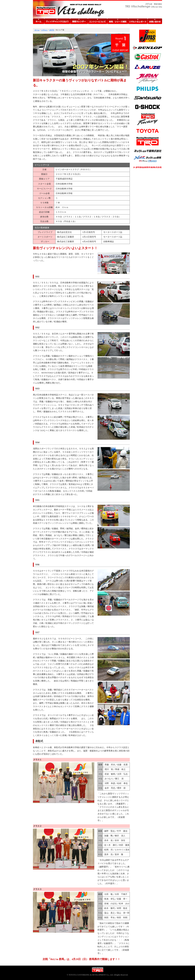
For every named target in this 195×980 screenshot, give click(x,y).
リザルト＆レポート (138, 21)
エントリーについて (97, 21)
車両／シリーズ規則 (118, 21)
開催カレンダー (79, 21)
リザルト (44, 30)
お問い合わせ (155, 21)
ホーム (39, 21)
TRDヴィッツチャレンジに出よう (57, 21)
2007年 (52, 30)
